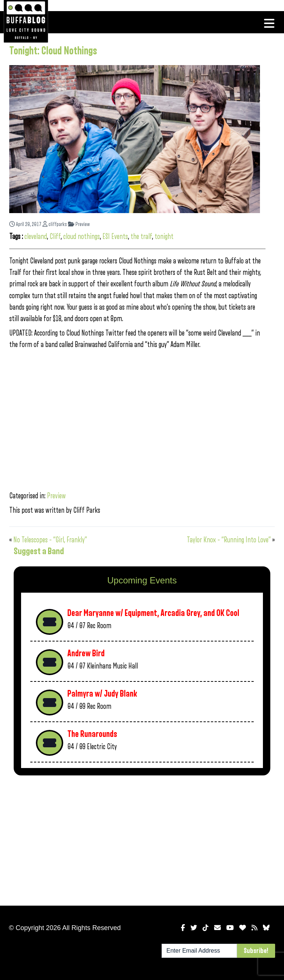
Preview (79, 224)
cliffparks (55, 224)
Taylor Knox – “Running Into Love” (229, 540)
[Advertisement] (142, 839)
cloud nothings (82, 237)
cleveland (36, 237)
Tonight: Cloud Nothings (53, 51)
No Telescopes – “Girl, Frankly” (50, 540)
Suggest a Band (39, 551)
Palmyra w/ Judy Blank (102, 694)
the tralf (141, 237)
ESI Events (115, 237)
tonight (164, 237)
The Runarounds (92, 734)
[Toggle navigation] (269, 23)
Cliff (55, 237)
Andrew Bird (86, 654)
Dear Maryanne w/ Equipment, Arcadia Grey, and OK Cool (153, 613)
